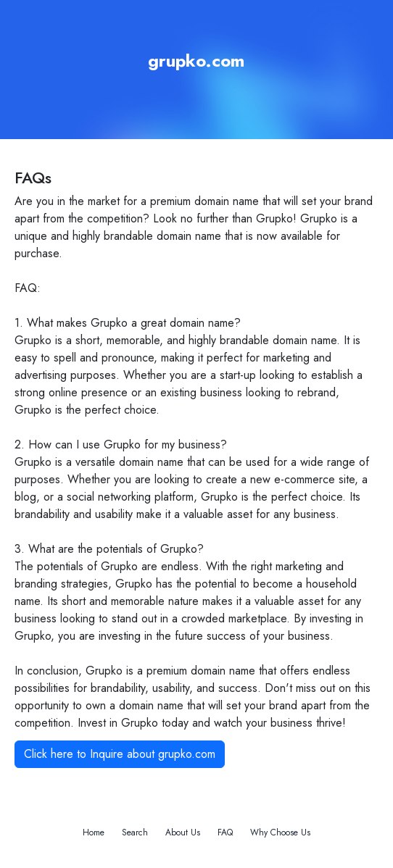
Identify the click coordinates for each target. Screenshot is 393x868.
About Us (183, 832)
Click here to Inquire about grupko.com (120, 754)
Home (94, 832)
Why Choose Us (280, 832)
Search (135, 832)
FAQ (225, 832)
